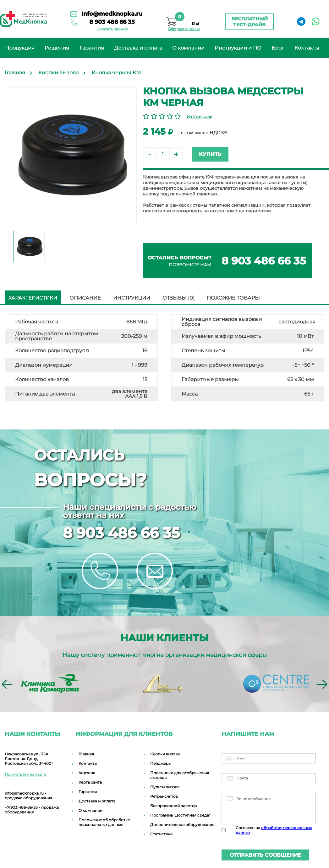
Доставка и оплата (138, 48)
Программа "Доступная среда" (180, 815)
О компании (188, 48)
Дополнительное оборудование (182, 825)
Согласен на (274, 830)
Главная (86, 754)
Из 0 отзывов (199, 117)
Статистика (161, 834)
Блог (278, 48)
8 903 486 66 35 (112, 22)
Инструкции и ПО (238, 48)
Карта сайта (90, 782)
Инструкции (132, 298)
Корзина (87, 773)
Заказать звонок (112, 29)
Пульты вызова (165, 787)
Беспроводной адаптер (173, 806)
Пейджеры (161, 763)
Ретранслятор (164, 796)
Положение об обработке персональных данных (104, 822)
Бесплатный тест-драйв (249, 22)
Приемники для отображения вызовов (180, 775)
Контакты (307, 48)
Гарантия (92, 48)
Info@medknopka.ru (112, 14)
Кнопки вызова (165, 754)
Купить (210, 154)
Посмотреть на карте (25, 774)
